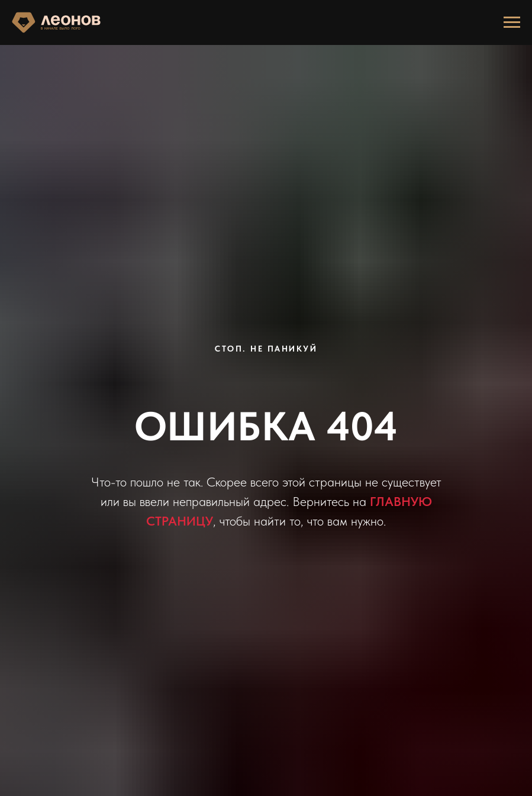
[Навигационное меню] (512, 22)
